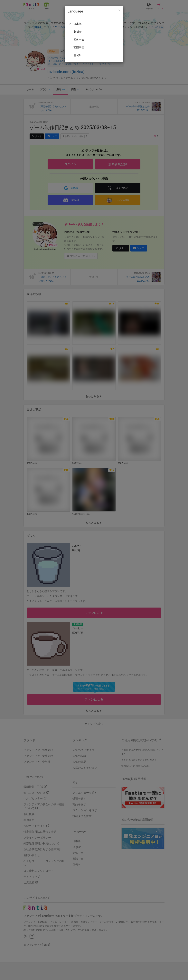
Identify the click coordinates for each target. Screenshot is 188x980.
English (78, 32)
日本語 (78, 24)
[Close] (119, 10)
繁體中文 (79, 47)
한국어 (78, 55)
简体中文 (79, 39)
